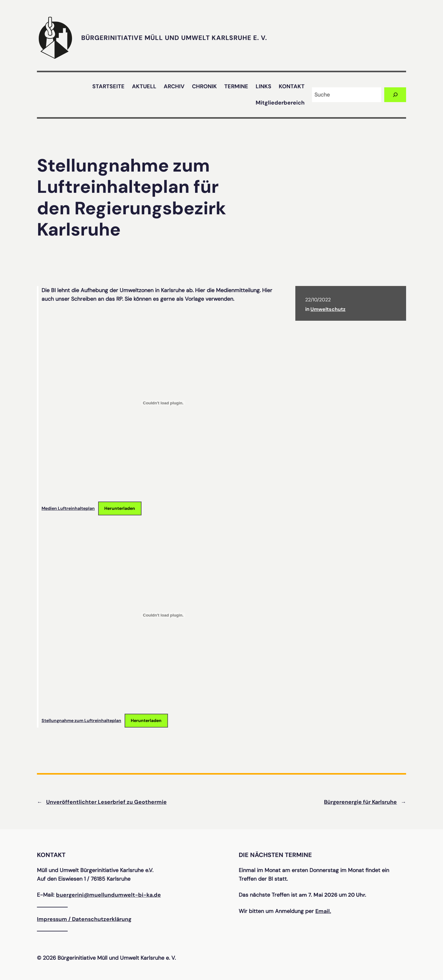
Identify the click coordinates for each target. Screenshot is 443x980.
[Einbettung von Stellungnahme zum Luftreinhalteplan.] (163, 615)
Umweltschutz (328, 309)
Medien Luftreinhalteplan (68, 508)
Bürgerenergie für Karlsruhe (360, 802)
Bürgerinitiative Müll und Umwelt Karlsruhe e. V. (174, 38)
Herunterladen (120, 508)
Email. (323, 911)
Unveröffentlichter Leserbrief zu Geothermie (106, 802)
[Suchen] (395, 95)
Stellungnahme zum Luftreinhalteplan (81, 720)
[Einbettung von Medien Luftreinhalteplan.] (163, 403)
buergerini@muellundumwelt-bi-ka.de (108, 895)
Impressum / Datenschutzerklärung (84, 919)
